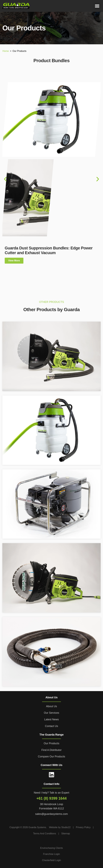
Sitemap (66, 834)
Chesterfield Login (52, 860)
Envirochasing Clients (51, 848)
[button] (97, 6)
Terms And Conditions (45, 834)
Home (6, 51)
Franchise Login (51, 854)
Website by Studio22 (60, 827)
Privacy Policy (83, 827)
